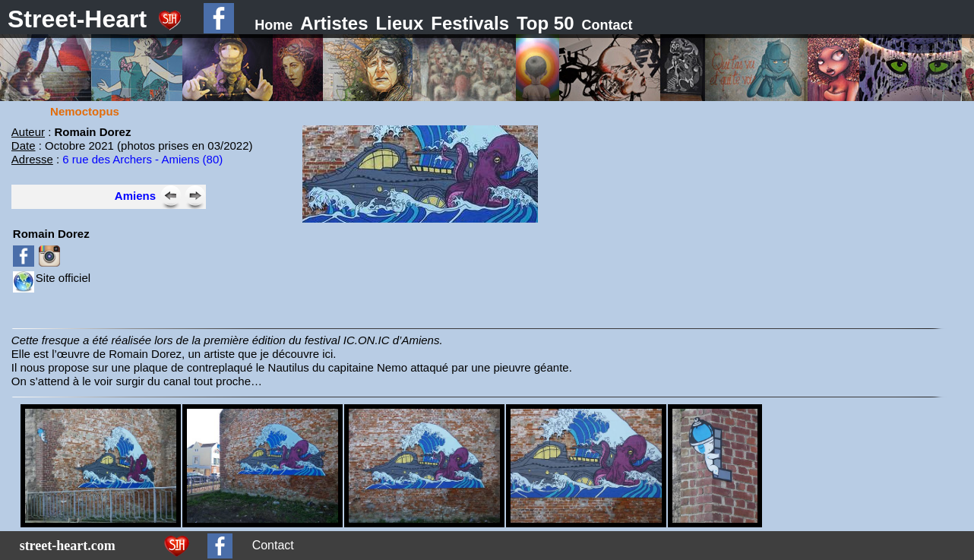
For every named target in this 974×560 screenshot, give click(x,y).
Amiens (135, 196)
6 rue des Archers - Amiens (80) (142, 159)
